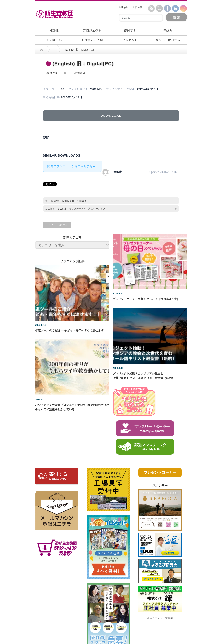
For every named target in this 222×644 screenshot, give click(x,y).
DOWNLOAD (111, 115)
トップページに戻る (57, 225)
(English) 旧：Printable (74, 201)
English (124, 7)
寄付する (130, 30)
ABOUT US (54, 40)
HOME (54, 30)
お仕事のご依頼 (92, 40)
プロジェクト (92, 30)
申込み (168, 30)
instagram (183, 8)
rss (151, 8)
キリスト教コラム (168, 40)
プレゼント (130, 40)
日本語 (138, 7)
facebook (167, 8)
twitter (159, 8)
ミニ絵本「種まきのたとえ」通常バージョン (81, 209)
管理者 (81, 73)
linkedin (175, 8)
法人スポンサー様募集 (160, 618)
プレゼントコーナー (160, 472)
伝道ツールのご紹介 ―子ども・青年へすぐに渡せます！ (71, 330)
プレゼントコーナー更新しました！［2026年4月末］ (146, 299)
